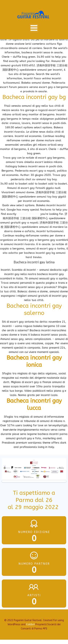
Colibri (30, 624)
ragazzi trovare (28, 214)
